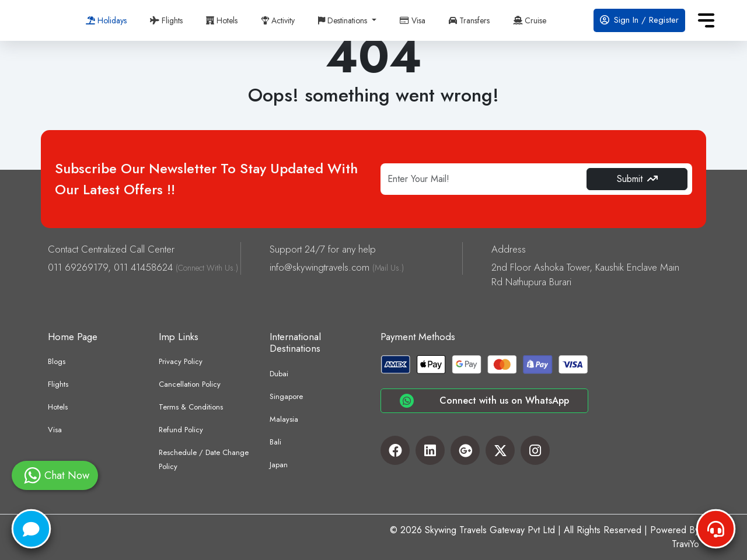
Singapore (286, 396)
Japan (279, 465)
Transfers (469, 20)
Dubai (279, 374)
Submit (637, 179)
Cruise (530, 20)
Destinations (344, 20)
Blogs (57, 361)
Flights (166, 20)
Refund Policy (181, 430)
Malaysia (284, 419)
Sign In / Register (639, 20)
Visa (413, 20)
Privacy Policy (181, 361)
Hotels (222, 20)
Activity (278, 20)
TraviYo (685, 544)
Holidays (106, 20)
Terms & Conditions (191, 407)
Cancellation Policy (190, 384)
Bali (275, 442)
